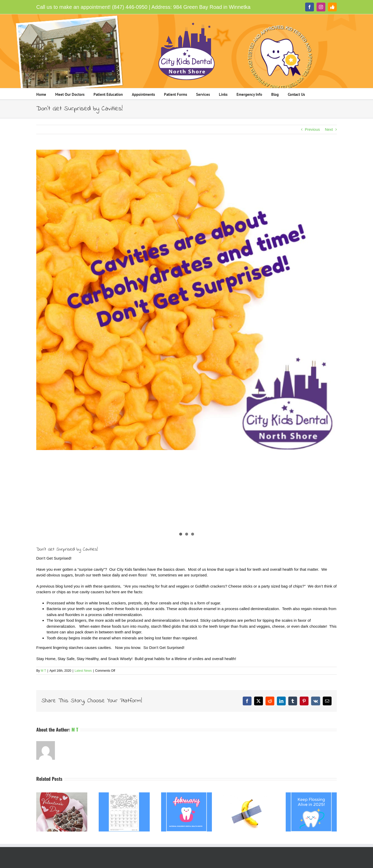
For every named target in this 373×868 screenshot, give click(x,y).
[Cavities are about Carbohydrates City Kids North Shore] (187, 300)
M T (43, 671)
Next (329, 129)
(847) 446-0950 (130, 7)
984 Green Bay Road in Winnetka (212, 7)
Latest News (83, 671)
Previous (312, 129)
